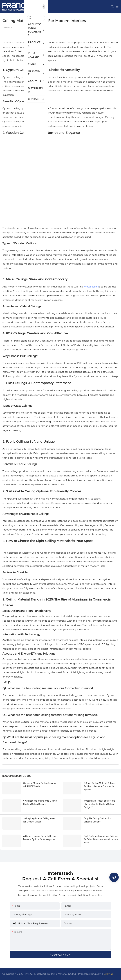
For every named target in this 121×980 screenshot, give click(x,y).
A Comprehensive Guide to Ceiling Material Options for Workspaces (40, 838)
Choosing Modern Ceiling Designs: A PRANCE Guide (40, 785)
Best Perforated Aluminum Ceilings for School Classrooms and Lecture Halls (101, 839)
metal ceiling (92, 287)
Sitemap (109, 974)
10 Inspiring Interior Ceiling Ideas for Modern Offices (39, 820)
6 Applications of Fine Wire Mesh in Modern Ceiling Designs (40, 802)
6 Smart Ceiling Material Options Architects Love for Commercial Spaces (99, 786)
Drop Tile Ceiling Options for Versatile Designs (97, 820)
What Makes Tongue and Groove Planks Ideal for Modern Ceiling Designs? (99, 804)
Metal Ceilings (17, 279)
